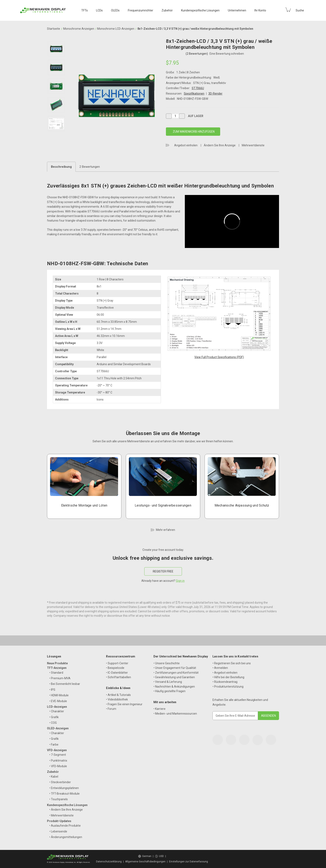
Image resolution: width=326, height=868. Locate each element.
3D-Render (215, 94)
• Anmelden (220, 668)
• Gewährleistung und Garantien (174, 677)
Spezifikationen (194, 94)
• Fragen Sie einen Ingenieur (124, 704)
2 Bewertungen (90, 167)
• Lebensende (58, 831)
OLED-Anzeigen (58, 728)
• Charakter (57, 711)
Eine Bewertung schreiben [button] (227, 54)
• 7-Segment (58, 755)
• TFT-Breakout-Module (64, 794)
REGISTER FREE (163, 571)
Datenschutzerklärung (109, 862)
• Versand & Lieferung (168, 682)
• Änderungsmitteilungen (66, 837)
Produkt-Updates (59, 821)
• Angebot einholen (225, 673)
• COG (53, 723)
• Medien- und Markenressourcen (175, 714)
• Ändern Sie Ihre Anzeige (66, 810)
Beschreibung (61, 167)
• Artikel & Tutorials (118, 695)
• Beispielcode (115, 668)
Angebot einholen (186, 145)
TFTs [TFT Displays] (85, 10)
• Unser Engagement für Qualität (175, 668)
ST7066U (198, 88)
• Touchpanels (59, 799)
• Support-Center (117, 663)
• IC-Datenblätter (117, 673)
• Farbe (54, 745)
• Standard (56, 673)
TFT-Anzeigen (57, 668)
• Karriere (159, 709)
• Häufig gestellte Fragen (169, 691)
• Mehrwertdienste (61, 815)
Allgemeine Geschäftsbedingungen (145, 862)
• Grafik (54, 717)
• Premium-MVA (60, 678)
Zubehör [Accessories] (167, 10)
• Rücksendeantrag (225, 682)
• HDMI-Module (59, 695)
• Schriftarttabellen (119, 677)
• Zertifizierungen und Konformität (176, 673)
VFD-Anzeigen (57, 750)
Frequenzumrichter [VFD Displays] (141, 10)
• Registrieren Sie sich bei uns (232, 663)
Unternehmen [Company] (237, 10)
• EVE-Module (58, 701)
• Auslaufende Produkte (65, 826)
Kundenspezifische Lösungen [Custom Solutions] (200, 10)
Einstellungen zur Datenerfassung (188, 862)
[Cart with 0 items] (288, 10)
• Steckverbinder (60, 782)
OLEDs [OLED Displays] (115, 10)
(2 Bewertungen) (197, 54)
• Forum (111, 709)
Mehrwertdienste (253, 145)
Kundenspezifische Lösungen (67, 805)
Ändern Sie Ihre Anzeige (220, 145)
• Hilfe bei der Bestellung (228, 677)
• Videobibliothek (117, 699)
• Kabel (54, 777)
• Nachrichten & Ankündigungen (174, 687)
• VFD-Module (58, 766)
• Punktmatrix (58, 761)
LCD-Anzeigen (57, 707)
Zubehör (53, 772)
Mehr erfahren (165, 530)
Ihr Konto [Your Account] (260, 10)
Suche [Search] (300, 10)
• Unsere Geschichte (167, 663)
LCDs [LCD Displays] (99, 10)
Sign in (180, 581)
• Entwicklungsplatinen (64, 788)
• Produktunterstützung (228, 687)
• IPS (52, 690)
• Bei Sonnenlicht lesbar (65, 684)
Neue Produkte (57, 663)
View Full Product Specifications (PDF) (219, 357)
